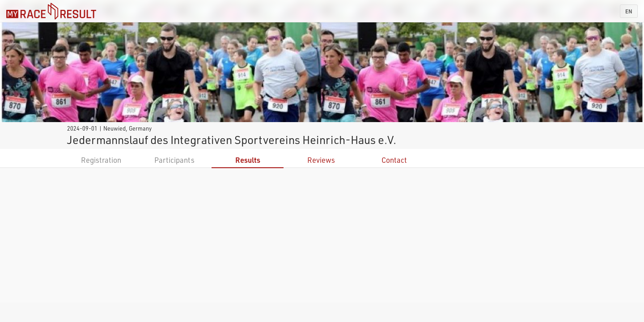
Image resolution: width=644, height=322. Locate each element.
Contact (394, 160)
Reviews (321, 160)
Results (248, 160)
